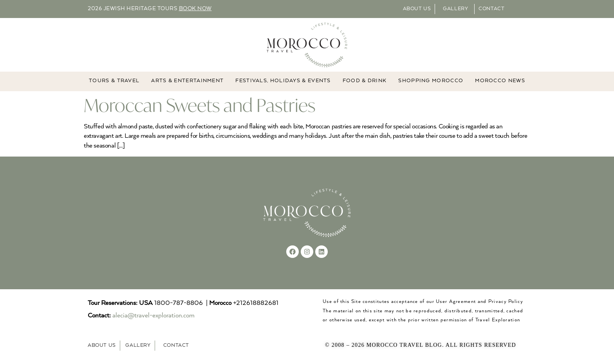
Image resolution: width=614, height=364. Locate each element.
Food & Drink (365, 81)
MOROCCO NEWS (500, 81)
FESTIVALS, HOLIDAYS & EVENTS (283, 81)
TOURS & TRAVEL (114, 81)
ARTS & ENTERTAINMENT (187, 81)
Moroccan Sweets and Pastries (200, 105)
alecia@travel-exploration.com (153, 316)
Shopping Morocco (431, 81)
